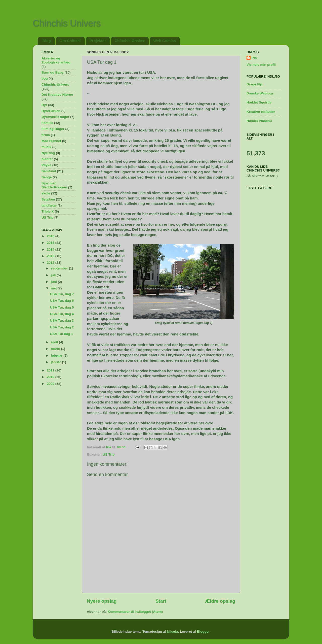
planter (47, 159)
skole (46, 193)
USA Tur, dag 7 (62, 294)
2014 (51, 249)
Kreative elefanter (261, 112)
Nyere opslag (102, 601)
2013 (51, 256)
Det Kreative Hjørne (57, 95)
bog (45, 78)
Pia (254, 58)
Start (161, 601)
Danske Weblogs (260, 93)
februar (57, 355)
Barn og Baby (53, 72)
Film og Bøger (53, 129)
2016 (51, 236)
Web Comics (165, 41)
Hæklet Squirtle (259, 102)
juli (54, 275)
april (55, 342)
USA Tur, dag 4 (62, 314)
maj (54, 288)
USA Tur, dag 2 (62, 327)
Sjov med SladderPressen (54, 185)
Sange (47, 177)
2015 (51, 243)
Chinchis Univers (67, 23)
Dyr (44, 105)
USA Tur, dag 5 (62, 307)
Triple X (48, 211)
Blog (47, 41)
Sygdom (48, 199)
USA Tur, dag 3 (62, 320)
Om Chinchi (70, 41)
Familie (47, 123)
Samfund (49, 171)
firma (46, 135)
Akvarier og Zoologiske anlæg (56, 60)
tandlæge (49, 205)
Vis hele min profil (261, 65)
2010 (51, 377)
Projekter (98, 41)
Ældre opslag (220, 601)
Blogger (203, 632)
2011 (51, 370)
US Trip (109, 454)
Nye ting (48, 153)
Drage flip (254, 84)
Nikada (172, 632)
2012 (51, 263)
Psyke (46, 165)
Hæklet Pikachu (259, 121)
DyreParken (51, 111)
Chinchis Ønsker (130, 41)
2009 (51, 384)
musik (46, 147)
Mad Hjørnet (51, 141)
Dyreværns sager (55, 117)
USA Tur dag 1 (62, 334)
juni (54, 282)
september (60, 268)
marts (56, 349)
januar (56, 362)
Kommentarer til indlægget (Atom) (135, 612)
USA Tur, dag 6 (62, 301)
